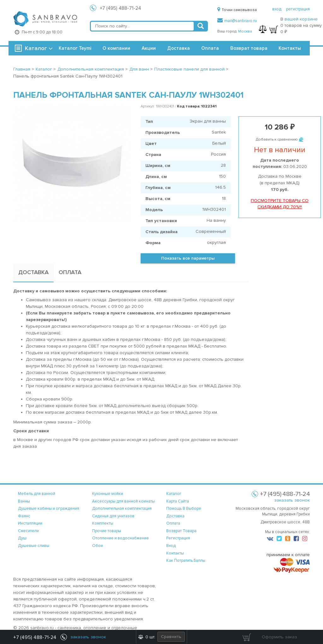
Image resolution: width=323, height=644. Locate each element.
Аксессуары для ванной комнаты (123, 501)
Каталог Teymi (75, 48)
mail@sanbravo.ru (237, 21)
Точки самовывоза (237, 10)
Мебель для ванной (37, 494)
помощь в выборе (184, 509)
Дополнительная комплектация (122, 509)
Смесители (28, 531)
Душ (22, 538)
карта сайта (178, 501)
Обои (97, 546)
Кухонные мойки (108, 494)
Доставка (179, 48)
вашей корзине (301, 19)
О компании (116, 48)
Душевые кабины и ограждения (49, 509)
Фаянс (24, 516)
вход (277, 9)
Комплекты (103, 523)
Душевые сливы (34, 546)
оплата (173, 523)
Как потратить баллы (186, 561)
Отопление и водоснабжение (120, 538)
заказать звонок (292, 500)
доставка (175, 516)
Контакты (290, 48)
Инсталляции (30, 523)
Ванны (24, 501)
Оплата (210, 48)
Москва (245, 31)
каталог (174, 494)
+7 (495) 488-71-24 (120, 8)
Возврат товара (249, 48)
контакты (175, 553)
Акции (149, 48)
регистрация (298, 9)
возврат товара (181, 531)
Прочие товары (107, 531)
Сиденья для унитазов (113, 516)
